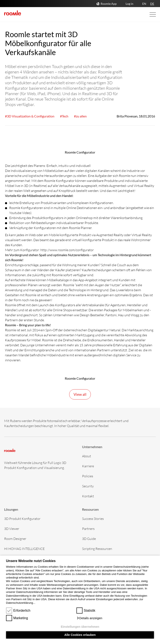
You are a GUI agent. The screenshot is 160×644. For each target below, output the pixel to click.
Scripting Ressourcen (97, 549)
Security (88, 486)
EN (144, 4)
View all (80, 394)
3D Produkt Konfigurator (22, 519)
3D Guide (89, 539)
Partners (88, 529)
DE (152, 4)
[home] (13, 13)
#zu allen (80, 116)
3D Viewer (12, 529)
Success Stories (93, 519)
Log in (129, 4)
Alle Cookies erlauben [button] (80, 635)
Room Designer (15, 539)
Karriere (88, 466)
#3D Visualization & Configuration (30, 116)
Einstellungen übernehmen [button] (80, 627)
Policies (88, 476)
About (87, 456)
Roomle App (109, 4)
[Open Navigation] (149, 14)
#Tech (64, 116)
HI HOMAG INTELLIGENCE (24, 549)
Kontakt (88, 496)
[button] (89, 618)
